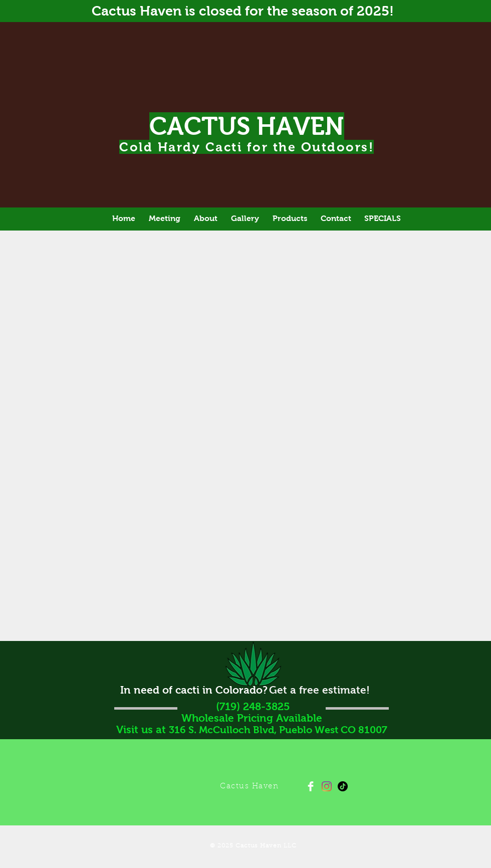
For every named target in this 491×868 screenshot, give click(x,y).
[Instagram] (327, 786)
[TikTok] (343, 786)
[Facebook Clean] (311, 786)
